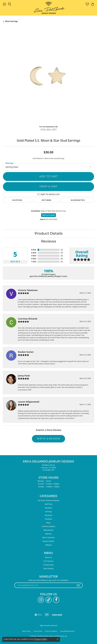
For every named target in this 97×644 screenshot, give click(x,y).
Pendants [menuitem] (49, 519)
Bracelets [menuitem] (48, 508)
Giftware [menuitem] (48, 545)
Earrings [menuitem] (48, 511)
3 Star (34, 256)
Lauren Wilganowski (29, 402)
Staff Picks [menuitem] (49, 504)
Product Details (49, 233)
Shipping (17, 200)
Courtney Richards (28, 319)
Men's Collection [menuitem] (48, 537)
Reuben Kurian (26, 352)
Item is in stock (48, 215)
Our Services (49, 561)
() (62, 250)
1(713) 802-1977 (48, 130)
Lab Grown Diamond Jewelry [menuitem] (48, 500)
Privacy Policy (48, 565)
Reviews (49, 241)
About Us (48, 557)
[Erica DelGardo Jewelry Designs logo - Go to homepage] (49, 8)
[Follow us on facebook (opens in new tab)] (56, 600)
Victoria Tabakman (28, 290)
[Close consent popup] (58, 639)
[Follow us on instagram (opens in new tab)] (41, 600)
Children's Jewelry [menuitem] (49, 526)
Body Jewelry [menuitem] (48, 530)
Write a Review (49, 439)
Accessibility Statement (67, 631)
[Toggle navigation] (4, 4)
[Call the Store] (48, 470)
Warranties (78, 200)
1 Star (34, 262)
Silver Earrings (11, 21)
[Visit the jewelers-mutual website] (57, 615)
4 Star (34, 253)
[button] (9, 4)
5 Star (34, 250)
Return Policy (27, 631)
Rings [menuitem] (49, 523)
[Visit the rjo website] (47, 615)
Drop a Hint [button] (48, 187)
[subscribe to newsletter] (78, 585)
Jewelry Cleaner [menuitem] (48, 541)
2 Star (34, 259)
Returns (47, 200)
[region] (48, 77)
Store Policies (49, 568)
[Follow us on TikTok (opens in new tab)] (48, 600)
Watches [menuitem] (48, 534)
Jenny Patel (24, 376)
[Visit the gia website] (38, 615)
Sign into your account (48, 625)
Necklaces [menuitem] (48, 515)
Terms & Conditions (51, 631)
